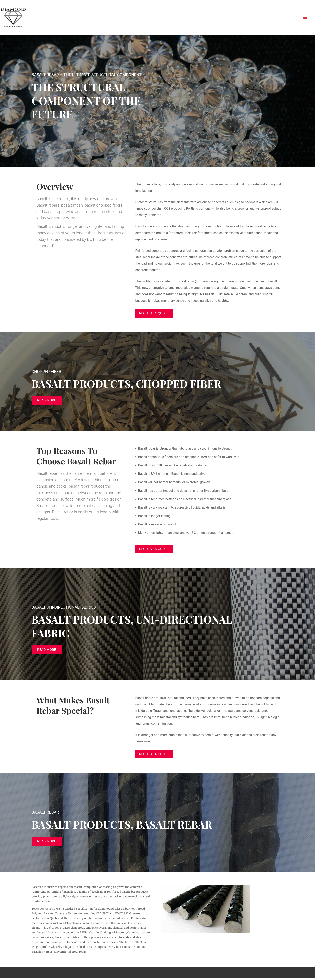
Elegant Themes (60, 974)
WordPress (97, 974)
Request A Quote (155, 313)
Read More (47, 401)
